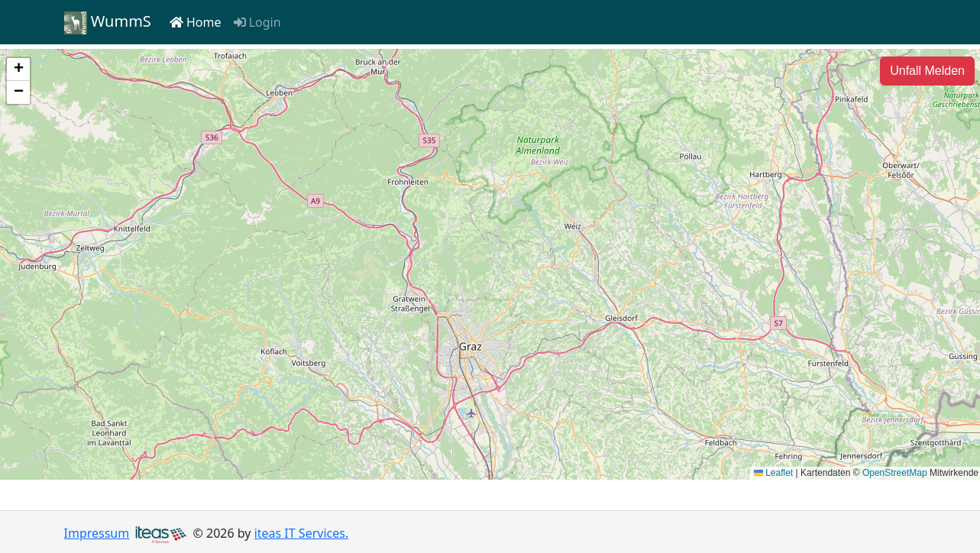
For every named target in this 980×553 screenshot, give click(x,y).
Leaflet (773, 473)
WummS (108, 23)
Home (196, 22)
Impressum (97, 533)
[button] (18, 70)
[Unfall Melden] (927, 71)
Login (257, 22)
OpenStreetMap (895, 473)
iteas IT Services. (302, 533)
